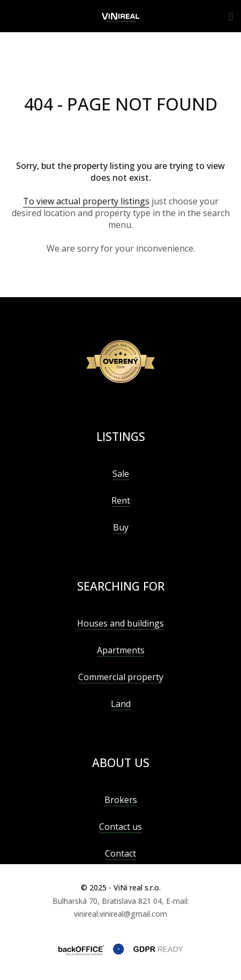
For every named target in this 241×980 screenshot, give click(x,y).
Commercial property (121, 677)
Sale (121, 474)
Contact (120, 853)
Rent (121, 500)
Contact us (120, 827)
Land (121, 704)
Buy (121, 527)
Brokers (121, 800)
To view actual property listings (86, 201)
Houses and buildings (120, 623)
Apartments (121, 650)
